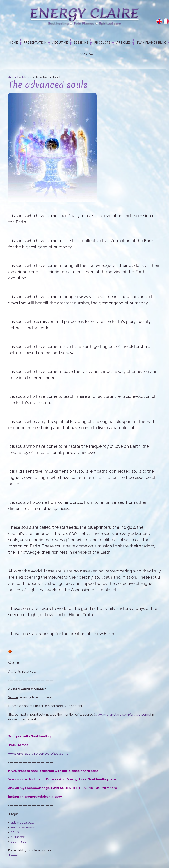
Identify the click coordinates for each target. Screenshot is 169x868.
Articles (124, 43)
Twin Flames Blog (151, 43)
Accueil (13, 77)
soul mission (20, 842)
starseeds (18, 837)
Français (166, 21)
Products (102, 43)
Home (13, 43)
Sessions (81, 43)
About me (60, 43)
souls (15, 832)
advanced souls (23, 822)
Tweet (13, 855)
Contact (88, 54)
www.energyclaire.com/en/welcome (122, 714)
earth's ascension (23, 827)
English (159, 21)
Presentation (35, 43)
